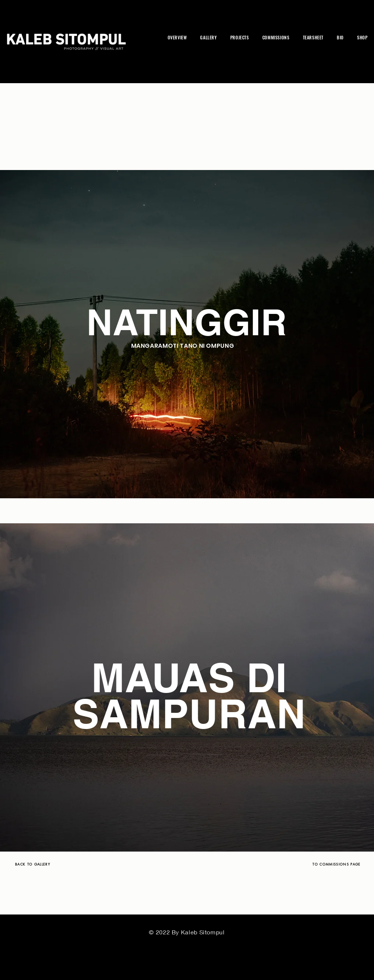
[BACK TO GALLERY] (33, 864)
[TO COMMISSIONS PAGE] (337, 864)
